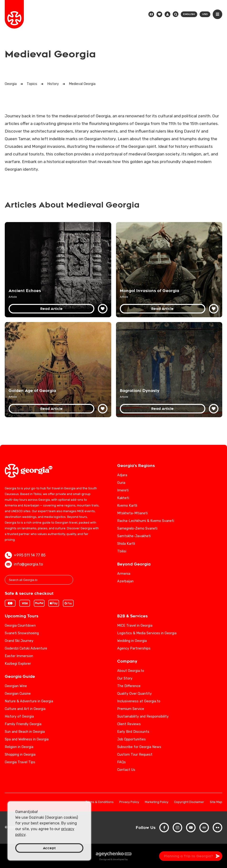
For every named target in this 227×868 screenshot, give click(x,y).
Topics (32, 84)
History (53, 84)
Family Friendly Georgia (23, 724)
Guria (121, 483)
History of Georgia (19, 717)
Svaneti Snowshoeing (22, 633)
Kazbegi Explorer (18, 664)
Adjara (122, 475)
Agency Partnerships (134, 648)
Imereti (123, 490)
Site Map (216, 802)
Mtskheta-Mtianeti (132, 513)
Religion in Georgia (19, 747)
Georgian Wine (16, 686)
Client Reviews (129, 724)
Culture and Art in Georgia (25, 709)
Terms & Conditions (100, 802)
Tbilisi (122, 551)
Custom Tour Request (135, 755)
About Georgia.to (131, 671)
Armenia (124, 574)
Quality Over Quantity (134, 694)
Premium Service (131, 709)
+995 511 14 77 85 (25, 555)
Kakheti (123, 498)
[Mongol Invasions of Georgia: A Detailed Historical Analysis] (169, 270)
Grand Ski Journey (19, 641)
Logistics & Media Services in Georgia (147, 633)
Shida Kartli (126, 544)
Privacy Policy (129, 802)
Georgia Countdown (20, 626)
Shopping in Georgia (20, 755)
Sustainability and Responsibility (143, 717)
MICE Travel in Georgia (135, 626)
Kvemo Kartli (127, 506)
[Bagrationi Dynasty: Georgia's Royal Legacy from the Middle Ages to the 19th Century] (169, 370)
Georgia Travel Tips (20, 762)
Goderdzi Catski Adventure (26, 648)
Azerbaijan (125, 581)
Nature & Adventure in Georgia (29, 701)
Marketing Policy (157, 802)
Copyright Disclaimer (189, 802)
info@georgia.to (24, 564)
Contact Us (126, 770)
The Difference (129, 686)
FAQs (121, 762)
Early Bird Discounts (133, 732)
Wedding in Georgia (132, 641)
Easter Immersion (19, 656)
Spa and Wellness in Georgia (27, 739)
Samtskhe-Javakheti (134, 536)
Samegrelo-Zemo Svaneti (137, 528)
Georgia (11, 84)
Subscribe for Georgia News (139, 747)
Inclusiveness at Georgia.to (139, 701)
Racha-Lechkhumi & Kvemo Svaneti (146, 521)
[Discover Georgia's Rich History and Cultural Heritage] (58, 270)
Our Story (125, 678)
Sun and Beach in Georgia (25, 732)
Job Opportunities (131, 739)
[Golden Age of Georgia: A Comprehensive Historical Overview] (58, 370)
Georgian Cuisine (18, 694)
